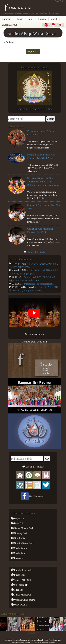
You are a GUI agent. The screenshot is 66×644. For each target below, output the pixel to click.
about (54, 19)
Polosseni (19, 558)
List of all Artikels (36, 252)
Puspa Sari (19, 575)
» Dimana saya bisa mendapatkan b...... (39, 284)
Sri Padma (19, 585)
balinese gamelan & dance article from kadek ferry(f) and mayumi (33, 640)
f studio (42, 19)
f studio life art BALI (17, 8)
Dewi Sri (18, 523)
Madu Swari (20, 553)
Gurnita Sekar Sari (23, 543)
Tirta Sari (19, 590)
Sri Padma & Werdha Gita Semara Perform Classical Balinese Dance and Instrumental (44, 182)
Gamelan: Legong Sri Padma (35, 109)
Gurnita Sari (20, 538)
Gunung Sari (20, 533)
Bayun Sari (19, 518)
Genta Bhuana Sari (23, 528)
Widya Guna (20, 605)
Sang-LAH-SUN (22, 580)
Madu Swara (20, 548)
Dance (20, 19)
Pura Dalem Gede (23, 570)
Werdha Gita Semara (24, 600)
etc (31, 19)
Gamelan (6, 19)
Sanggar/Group (10, 25)
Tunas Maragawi (22, 595)
